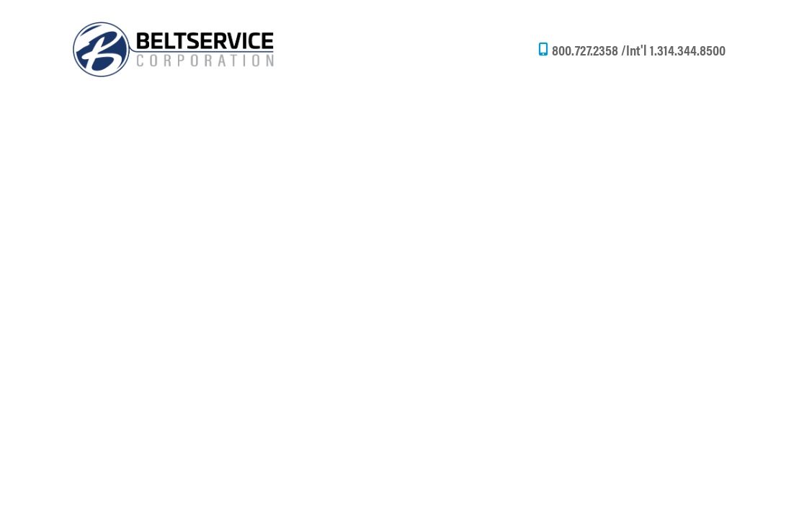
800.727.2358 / (589, 50)
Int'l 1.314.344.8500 (676, 50)
